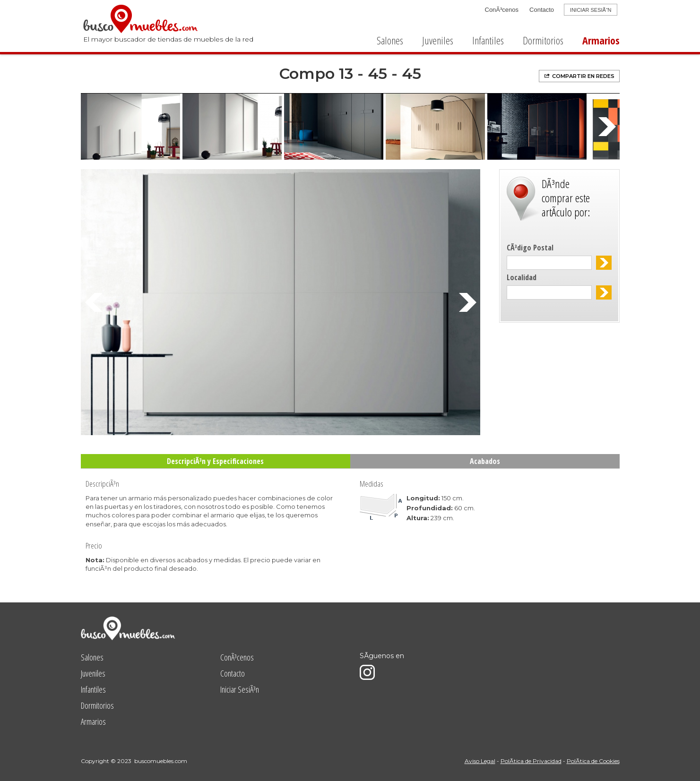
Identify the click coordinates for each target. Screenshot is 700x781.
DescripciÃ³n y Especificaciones (215, 461)
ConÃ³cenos (502, 10)
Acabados (485, 461)
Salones (390, 40)
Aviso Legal (480, 761)
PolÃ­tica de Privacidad (531, 761)
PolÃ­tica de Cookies (593, 761)
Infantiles (488, 40)
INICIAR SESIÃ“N (591, 10)
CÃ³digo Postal (530, 248)
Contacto (542, 10)
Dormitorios (543, 40)
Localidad (522, 277)
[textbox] (549, 263)
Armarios (601, 40)
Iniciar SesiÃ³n (240, 689)
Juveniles (438, 40)
